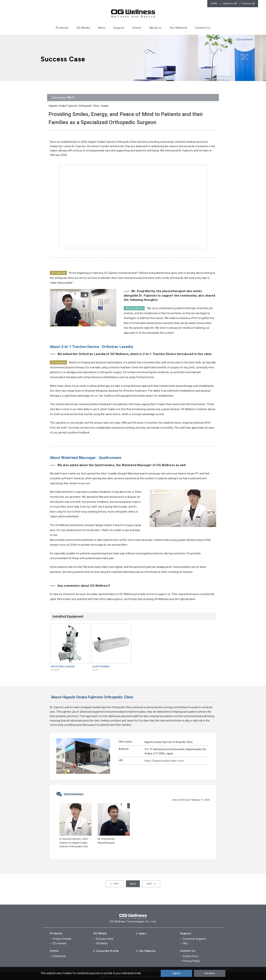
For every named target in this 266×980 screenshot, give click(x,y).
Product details (62, 938)
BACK (133, 884)
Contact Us (203, 28)
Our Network (178, 28)
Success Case (105, 938)
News (102, 28)
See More (210, 973)
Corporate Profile (107, 950)
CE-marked (60, 943)
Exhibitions (59, 955)
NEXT (151, 884)
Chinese (247, 4)
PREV (115, 884)
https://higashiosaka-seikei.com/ (164, 761)
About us (156, 28)
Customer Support (194, 938)
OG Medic (102, 943)
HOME (214, 4)
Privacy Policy (191, 959)
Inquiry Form (191, 955)
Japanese (228, 4)
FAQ (185, 943)
